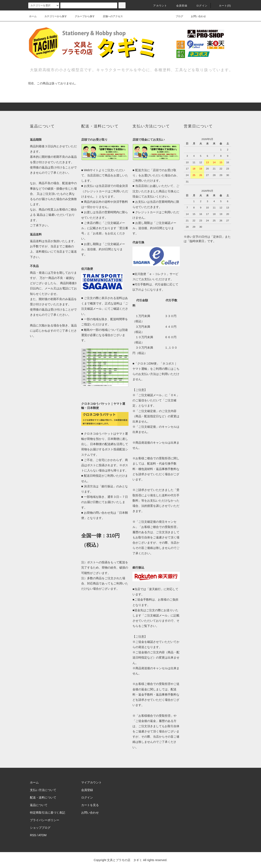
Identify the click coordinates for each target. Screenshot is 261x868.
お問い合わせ (196, 16)
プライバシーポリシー (45, 820)
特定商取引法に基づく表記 (48, 813)
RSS (33, 835)
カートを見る (90, 805)
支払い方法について (43, 790)
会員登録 (179, 6)
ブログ (177, 16)
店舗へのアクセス (110, 16)
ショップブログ (40, 828)
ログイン (199, 6)
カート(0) (222, 6)
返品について (39, 805)
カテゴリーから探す (53, 16)
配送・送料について (43, 797)
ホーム (33, 16)
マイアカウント (91, 782)
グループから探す (82, 16)
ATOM (42, 835)
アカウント (158, 6)
